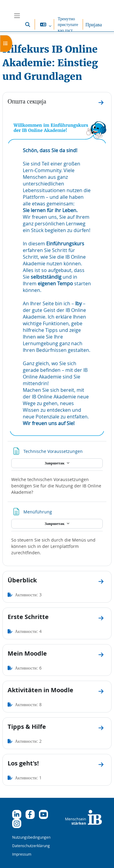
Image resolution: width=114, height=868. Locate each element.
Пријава (94, 25)
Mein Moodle (27, 653)
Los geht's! (23, 763)
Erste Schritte (28, 617)
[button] (28, 24)
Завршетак (55, 463)
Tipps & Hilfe (27, 727)
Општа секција (27, 101)
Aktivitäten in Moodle (40, 690)
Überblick (22, 580)
